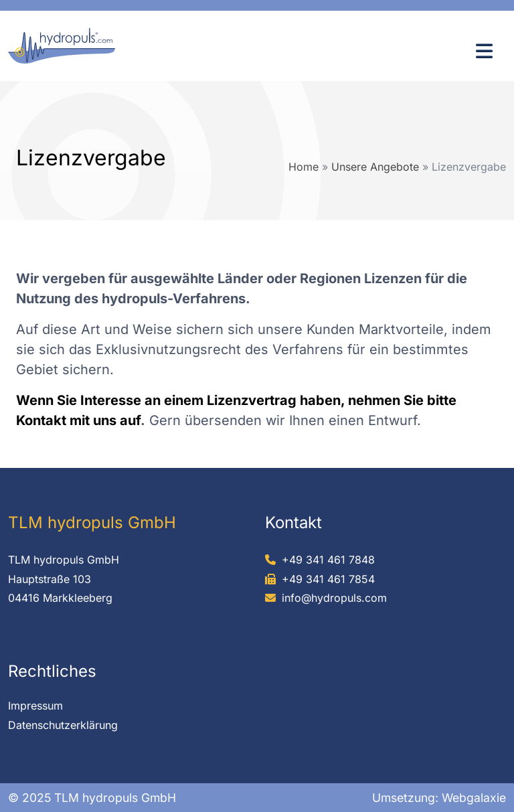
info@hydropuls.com (334, 598)
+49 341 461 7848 (328, 560)
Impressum (35, 706)
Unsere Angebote (375, 167)
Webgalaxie (474, 798)
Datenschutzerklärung (63, 725)
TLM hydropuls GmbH (64, 560)
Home (304, 167)
